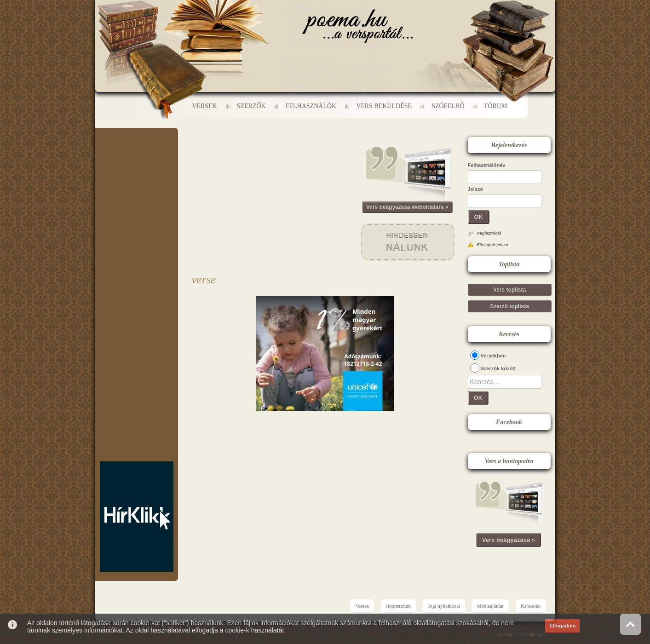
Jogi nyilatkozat (444, 606)
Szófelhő (448, 106)
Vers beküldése (384, 106)
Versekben (493, 356)
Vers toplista (509, 290)
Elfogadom (562, 626)
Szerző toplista (509, 306)
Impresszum (398, 606)
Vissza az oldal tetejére (630, 624)
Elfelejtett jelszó (493, 245)
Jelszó (476, 189)
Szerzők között (498, 368)
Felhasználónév (487, 165)
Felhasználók (311, 106)
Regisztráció (489, 233)
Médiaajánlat (490, 606)
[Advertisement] (137, 155)
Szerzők (251, 106)
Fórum (496, 106)
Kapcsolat (531, 606)
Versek (204, 106)
